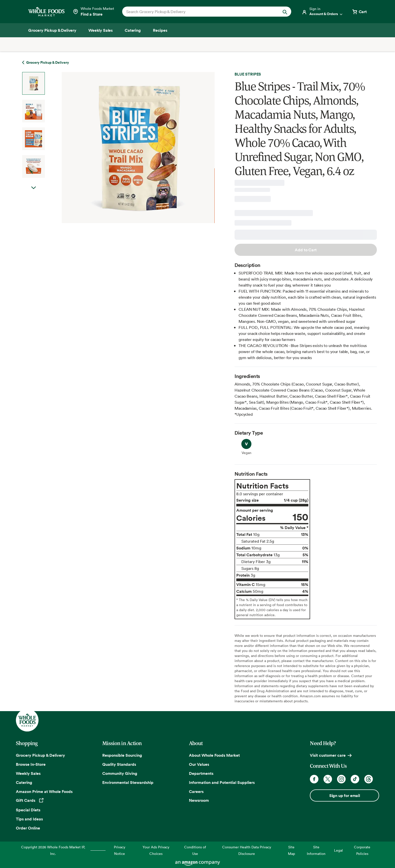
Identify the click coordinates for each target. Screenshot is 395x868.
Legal (338, 850)
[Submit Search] (285, 12)
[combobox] (199, 12)
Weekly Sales (28, 773)
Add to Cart (306, 250)
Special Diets (28, 810)
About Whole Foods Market (214, 755)
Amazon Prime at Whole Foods (44, 791)
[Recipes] (160, 30)
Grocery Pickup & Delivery (40, 755)
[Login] (322, 12)
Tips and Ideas (29, 819)
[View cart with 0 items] (359, 12)
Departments (201, 773)
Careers (196, 791)
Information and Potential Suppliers (222, 782)
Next (34, 193)
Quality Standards (119, 764)
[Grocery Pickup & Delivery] (52, 30)
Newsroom (199, 800)
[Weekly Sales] (101, 30)
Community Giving (120, 773)
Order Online (28, 828)
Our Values (199, 764)
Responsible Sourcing (122, 755)
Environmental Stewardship (128, 782)
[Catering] (133, 30)
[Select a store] (93, 12)
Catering (24, 782)
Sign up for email (345, 795)
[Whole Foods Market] (46, 12)
